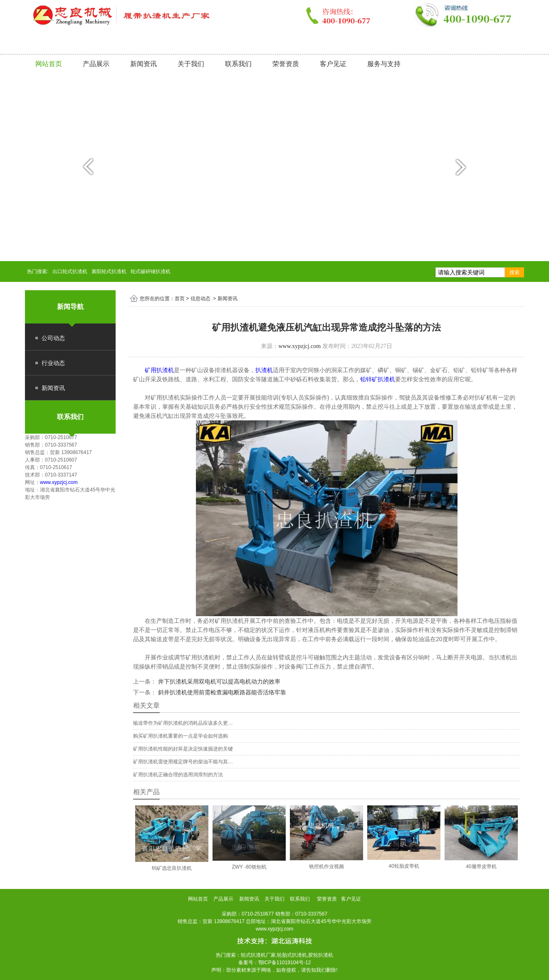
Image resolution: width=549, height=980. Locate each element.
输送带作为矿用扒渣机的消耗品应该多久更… (183, 723)
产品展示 (96, 64)
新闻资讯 (143, 64)
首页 (180, 299)
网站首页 (49, 64)
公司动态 (53, 338)
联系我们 (238, 64)
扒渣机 (264, 370)
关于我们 (191, 64)
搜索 (514, 272)
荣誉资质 (286, 64)
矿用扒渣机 (159, 370)
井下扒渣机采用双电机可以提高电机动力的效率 (218, 681)
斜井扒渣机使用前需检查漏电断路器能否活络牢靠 (221, 692)
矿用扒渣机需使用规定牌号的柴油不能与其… (183, 762)
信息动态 (200, 299)
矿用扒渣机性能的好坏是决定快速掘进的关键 (183, 749)
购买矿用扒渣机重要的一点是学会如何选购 (181, 736)
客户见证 (333, 64)
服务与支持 (384, 64)
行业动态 (53, 363)
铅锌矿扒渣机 (378, 379)
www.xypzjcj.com (59, 482)
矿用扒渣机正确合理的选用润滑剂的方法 (178, 775)
